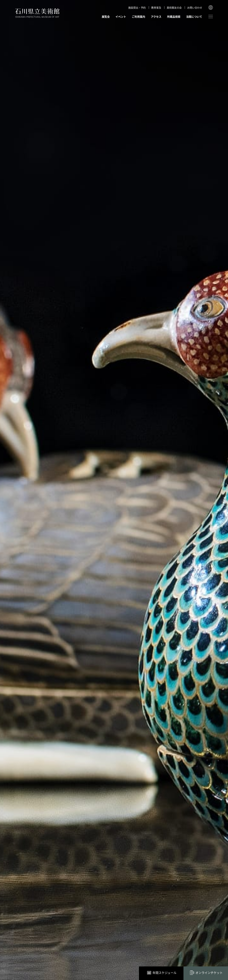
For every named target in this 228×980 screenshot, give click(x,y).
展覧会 (106, 17)
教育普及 (156, 7)
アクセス (156, 17)
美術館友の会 (174, 7)
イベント (121, 17)
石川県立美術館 (37, 13)
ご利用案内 (138, 17)
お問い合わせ (195, 7)
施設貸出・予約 (137, 7)
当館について (194, 17)
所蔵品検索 (174, 17)
